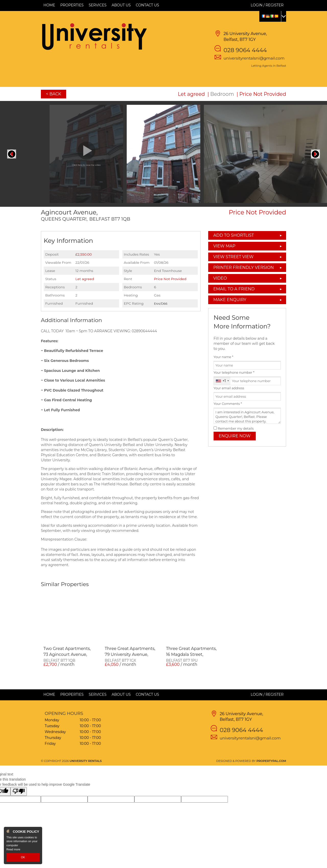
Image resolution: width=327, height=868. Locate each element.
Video (220, 278)
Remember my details (236, 429)
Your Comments (228, 404)
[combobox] (222, 381)
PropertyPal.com (271, 761)
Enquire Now (235, 436)
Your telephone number (234, 373)
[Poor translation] (19, 791)
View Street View (233, 257)
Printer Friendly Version (242, 267)
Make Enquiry (230, 300)
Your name (223, 357)
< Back (54, 94)
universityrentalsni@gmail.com (254, 58)
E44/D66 (161, 304)
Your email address (229, 388)
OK (23, 857)
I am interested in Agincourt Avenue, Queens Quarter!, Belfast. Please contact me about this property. (247, 416)
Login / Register (267, 5)
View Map (224, 246)
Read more (13, 849)
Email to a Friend (234, 289)
